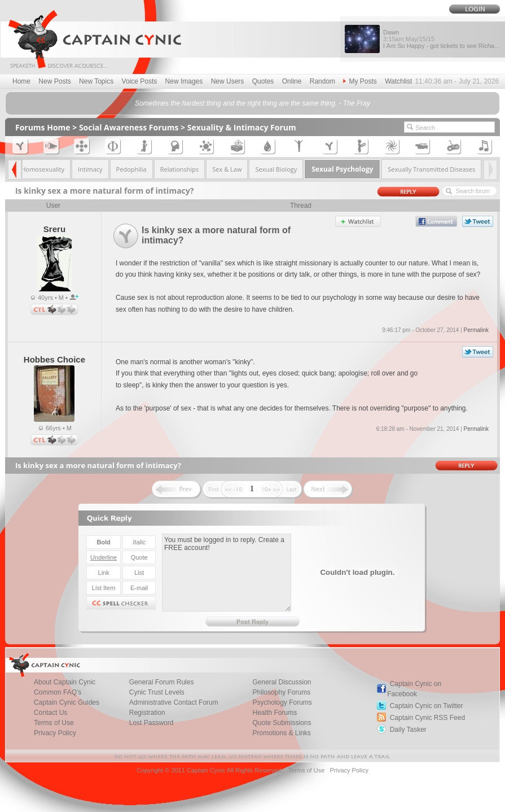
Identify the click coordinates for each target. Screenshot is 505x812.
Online (292, 81)
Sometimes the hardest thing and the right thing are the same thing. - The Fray (252, 103)
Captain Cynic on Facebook (414, 689)
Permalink (476, 330)
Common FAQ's (58, 692)
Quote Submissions (282, 723)
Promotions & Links (281, 733)
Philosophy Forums (281, 692)
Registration (147, 713)
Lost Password (151, 723)
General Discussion (282, 682)
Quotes (263, 81)
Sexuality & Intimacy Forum (242, 127)
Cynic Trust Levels (157, 692)
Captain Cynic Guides (67, 702)
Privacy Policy (55, 733)
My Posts (360, 81)
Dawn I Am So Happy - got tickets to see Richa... (441, 39)
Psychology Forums (282, 702)
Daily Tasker (408, 730)
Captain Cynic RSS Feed (427, 718)
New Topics (96, 81)
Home (21, 81)
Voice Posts (140, 81)
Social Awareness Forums (129, 127)
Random (322, 81)
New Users (228, 81)
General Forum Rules (162, 682)
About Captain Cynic (65, 682)
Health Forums (275, 713)
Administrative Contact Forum (174, 702)
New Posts (54, 81)
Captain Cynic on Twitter (427, 706)
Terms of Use (54, 723)
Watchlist (398, 81)
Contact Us (50, 713)
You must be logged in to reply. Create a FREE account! (227, 573)
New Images (184, 81)
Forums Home (43, 127)
